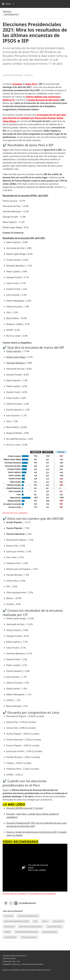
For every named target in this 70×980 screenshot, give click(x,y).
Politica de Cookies (43, 970)
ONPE (7, 932)
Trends (7, 12)
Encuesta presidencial (28, 916)
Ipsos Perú (58, 921)
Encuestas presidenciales (27, 932)
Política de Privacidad (28, 970)
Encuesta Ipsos (50, 932)
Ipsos (45, 921)
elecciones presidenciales (31, 927)
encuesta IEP (10, 937)
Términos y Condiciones (11, 970)
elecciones (9, 927)
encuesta (9, 916)
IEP (36, 921)
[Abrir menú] (8, 4)
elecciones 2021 (54, 927)
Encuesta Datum (29, 937)
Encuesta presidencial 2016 (17, 921)
